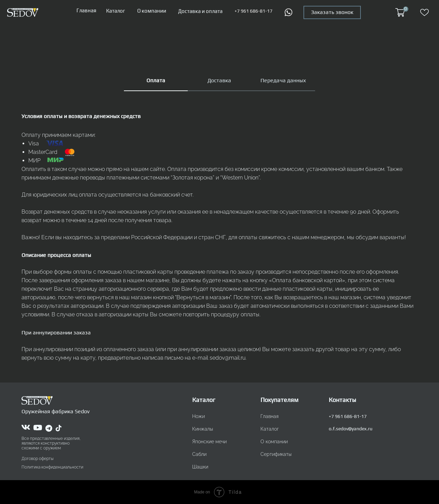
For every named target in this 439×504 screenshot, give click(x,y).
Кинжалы (203, 429)
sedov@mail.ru (228, 358)
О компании (152, 11)
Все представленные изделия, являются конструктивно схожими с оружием (51, 443)
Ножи (199, 416)
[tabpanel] (219, 247)
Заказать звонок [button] (332, 12)
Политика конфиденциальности (52, 467)
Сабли (199, 454)
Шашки (200, 467)
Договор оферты (38, 459)
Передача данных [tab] (283, 80)
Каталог (116, 11)
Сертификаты (276, 454)
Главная (86, 10)
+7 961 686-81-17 (253, 11)
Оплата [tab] (156, 80)
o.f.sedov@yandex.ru (351, 429)
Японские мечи (209, 442)
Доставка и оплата (200, 11)
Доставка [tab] (219, 80)
